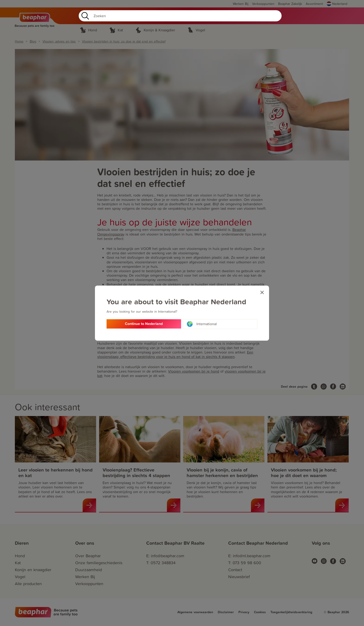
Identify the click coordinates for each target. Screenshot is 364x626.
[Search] (180, 16)
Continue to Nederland (144, 324)
